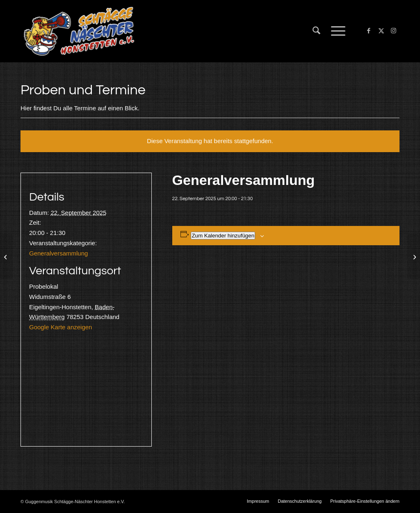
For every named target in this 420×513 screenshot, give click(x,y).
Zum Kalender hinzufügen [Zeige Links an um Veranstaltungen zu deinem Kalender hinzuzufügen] (223, 236)
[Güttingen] (6, 257)
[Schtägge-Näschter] (79, 31)
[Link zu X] (381, 31)
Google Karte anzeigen (60, 327)
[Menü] (336, 31)
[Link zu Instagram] (393, 31)
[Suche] (316, 31)
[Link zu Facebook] (369, 31)
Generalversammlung (58, 253)
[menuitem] (316, 31)
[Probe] (414, 257)
